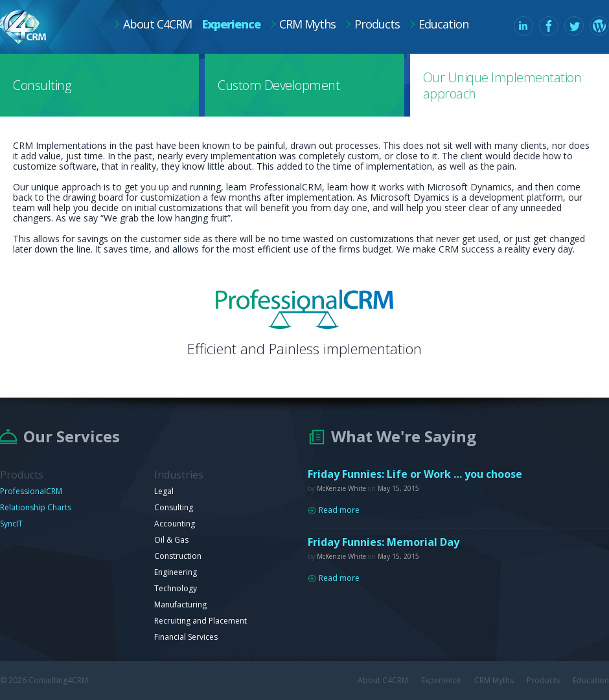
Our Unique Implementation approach (502, 85)
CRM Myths (307, 24)
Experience (231, 24)
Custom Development (279, 85)
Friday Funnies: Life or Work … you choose (415, 474)
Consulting (42, 85)
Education (443, 24)
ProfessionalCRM (31, 491)
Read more (339, 510)
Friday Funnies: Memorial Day (384, 542)
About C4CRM (157, 24)
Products (377, 24)
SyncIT (11, 524)
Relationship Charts (36, 507)
